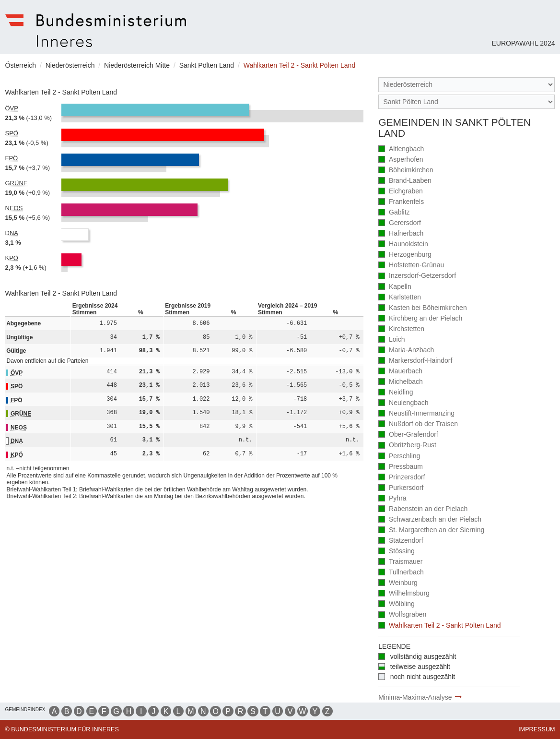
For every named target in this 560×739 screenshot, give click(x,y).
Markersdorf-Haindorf (415, 361)
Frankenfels (401, 202)
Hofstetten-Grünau (411, 266)
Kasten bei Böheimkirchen (423, 308)
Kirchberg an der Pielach (420, 319)
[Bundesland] (467, 85)
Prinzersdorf (402, 478)
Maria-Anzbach (406, 351)
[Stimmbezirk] (467, 102)
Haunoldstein (403, 244)
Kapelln (395, 287)
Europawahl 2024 (523, 43)
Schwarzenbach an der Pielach (430, 520)
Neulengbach (403, 403)
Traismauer (400, 562)
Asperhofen (401, 160)
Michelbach (401, 382)
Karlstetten (400, 298)
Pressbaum (401, 467)
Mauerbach (400, 372)
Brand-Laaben (405, 181)
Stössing (397, 552)
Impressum (537, 729)
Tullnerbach (401, 573)
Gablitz (394, 213)
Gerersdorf (400, 223)
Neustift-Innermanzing (416, 414)
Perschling (399, 457)
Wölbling (397, 604)
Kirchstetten (401, 329)
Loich (391, 340)
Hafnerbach (401, 234)
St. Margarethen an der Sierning (431, 530)
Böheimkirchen (406, 171)
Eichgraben (401, 192)
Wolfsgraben (402, 615)
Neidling (396, 393)
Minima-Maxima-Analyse (415, 697)
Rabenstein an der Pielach (423, 509)
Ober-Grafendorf (408, 435)
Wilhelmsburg (404, 594)
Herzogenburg (405, 255)
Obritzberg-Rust (407, 446)
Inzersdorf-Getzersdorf (417, 276)
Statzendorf (401, 541)
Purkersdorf (401, 488)
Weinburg (398, 583)
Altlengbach (401, 149)
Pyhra (392, 499)
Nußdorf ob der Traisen (418, 424)
